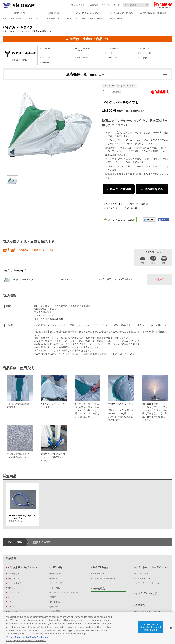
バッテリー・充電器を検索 (104, 578)
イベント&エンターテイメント (152, 567)
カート (117, 5)
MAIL (143, 263)
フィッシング (56, 583)
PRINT (164, 263)
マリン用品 (56, 567)
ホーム (5, 18)
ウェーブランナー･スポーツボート (65, 592)
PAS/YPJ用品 (100, 567)
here (43, 627)
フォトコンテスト (143, 578)
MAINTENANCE (83, 58)
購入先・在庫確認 (120, 189)
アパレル (12, 607)
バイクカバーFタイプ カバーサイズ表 (126, 204)
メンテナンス (14, 592)
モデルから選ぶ (99, 574)
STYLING (47, 48)
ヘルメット (13, 602)
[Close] (171, 628)
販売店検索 (45, 542)
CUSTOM (112, 58)
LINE (153, 263)
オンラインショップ (146, 593)
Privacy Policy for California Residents (27, 637)
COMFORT (146, 48)
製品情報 (11, 558)
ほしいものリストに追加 (121, 220)
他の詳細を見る (154, 189)
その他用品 (99, 589)
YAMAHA (117, 91)
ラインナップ (40, 18)
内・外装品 (55, 602)
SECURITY (67, 18)
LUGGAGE (113, 48)
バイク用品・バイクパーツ (21, 18)
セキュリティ (14, 588)
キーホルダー (14, 611)
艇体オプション (57, 574)
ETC (110, 53)
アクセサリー (54, 18)
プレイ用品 (55, 588)
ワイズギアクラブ (143, 574)
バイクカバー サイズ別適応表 (121, 208)
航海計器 (54, 578)
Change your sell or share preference (26, 641)
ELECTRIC (146, 53)
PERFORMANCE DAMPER (83, 49)
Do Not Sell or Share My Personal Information (151, 627)
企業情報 (140, 605)
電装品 (53, 597)
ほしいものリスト (78, 5)
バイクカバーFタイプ (96, 18)
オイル (11, 597)
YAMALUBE (48, 62)
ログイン (106, 5)
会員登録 (94, 5)
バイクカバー (80, 18)
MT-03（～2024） (20, 56)
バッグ (144, 58)
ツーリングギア (15, 583)
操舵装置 (54, 607)
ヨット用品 (55, 611)
